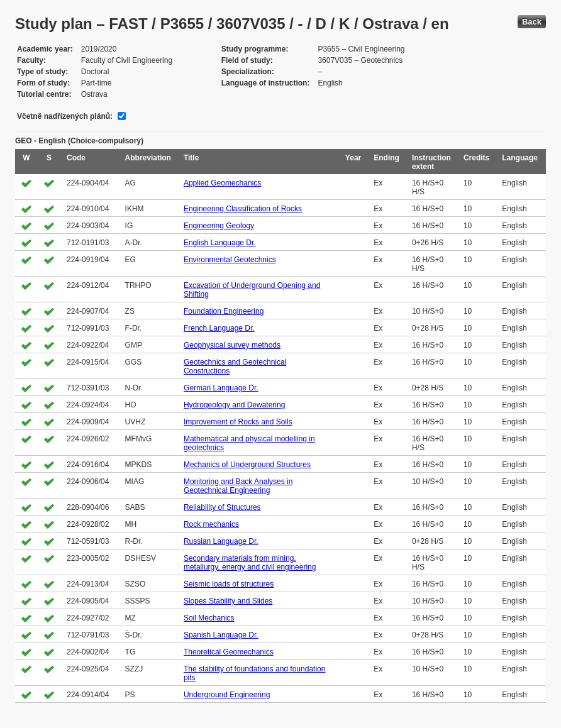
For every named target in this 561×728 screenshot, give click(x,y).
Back (532, 22)
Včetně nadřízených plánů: (65, 116)
